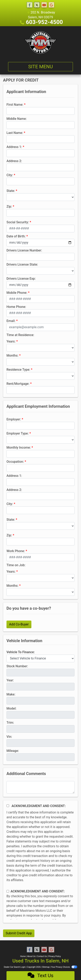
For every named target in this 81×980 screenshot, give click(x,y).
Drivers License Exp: (21, 279)
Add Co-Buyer (19, 624)
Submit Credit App (19, 933)
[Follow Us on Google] (51, 5)
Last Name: (15, 133)
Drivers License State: (22, 264)
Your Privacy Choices (64, 967)
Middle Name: (17, 119)
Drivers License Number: (24, 250)
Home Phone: (16, 307)
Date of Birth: (16, 236)
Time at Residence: (20, 335)
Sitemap (46, 967)
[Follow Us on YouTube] (44, 5)
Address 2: (14, 161)
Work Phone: (16, 551)
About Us (31, 956)
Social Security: (18, 222)
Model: (11, 708)
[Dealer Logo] (40, 42)
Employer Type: (18, 433)
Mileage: (13, 751)
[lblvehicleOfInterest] (40, 658)
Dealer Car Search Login (15, 967)
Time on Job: (16, 565)
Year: (10, 680)
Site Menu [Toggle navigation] (40, 67)
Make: (11, 694)
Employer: (14, 419)
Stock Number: (17, 666)
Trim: (10, 723)
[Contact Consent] (8, 891)
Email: (11, 321)
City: (10, 175)
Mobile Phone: (17, 293)
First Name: (15, 105)
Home (23, 956)
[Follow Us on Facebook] (30, 5)
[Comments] (40, 787)
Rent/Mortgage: (18, 384)
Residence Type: (18, 370)
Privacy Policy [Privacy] (55, 956)
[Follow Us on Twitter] (37, 5)
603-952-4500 (44, 22)
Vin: (9, 737)
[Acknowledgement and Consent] (8, 806)
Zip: (9, 206)
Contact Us (42, 956)
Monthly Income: (19, 448)
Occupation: (15, 462)
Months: (12, 355)
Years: (11, 341)
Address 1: (14, 147)
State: (11, 191)
